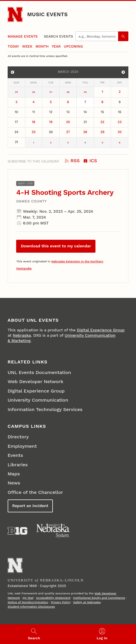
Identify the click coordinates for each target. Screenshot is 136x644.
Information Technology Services (45, 409)
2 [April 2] (51, 142)
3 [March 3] (16, 102)
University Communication (38, 400)
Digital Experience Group (101, 330)
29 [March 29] (103, 132)
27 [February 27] (51, 92)
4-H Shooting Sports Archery (65, 192)
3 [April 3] (68, 142)
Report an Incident (30, 506)
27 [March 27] (68, 132)
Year (56, 46)
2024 (74, 72)
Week (27, 46)
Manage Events (23, 36)
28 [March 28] (85, 132)
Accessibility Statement (53, 598)
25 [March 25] (34, 132)
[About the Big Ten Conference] (17, 531)
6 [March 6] (68, 102)
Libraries (18, 465)
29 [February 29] (85, 92)
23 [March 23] (120, 122)
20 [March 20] (68, 122)
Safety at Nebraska (87, 602)
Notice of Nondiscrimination (28, 602)
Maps (14, 474)
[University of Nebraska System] (53, 531)
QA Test (28, 598)
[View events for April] (123, 72)
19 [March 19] (51, 122)
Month (42, 46)
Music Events (48, 14)
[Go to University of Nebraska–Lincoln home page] (15, 15)
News (14, 483)
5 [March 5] (51, 102)
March (64, 72)
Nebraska (22, 335)
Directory (18, 437)
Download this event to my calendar (56, 246)
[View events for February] (13, 72)
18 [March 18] (34, 122)
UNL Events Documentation (39, 372)
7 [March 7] (85, 102)
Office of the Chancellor (35, 492)
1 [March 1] (102, 92)
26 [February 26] (33, 92)
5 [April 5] (102, 142)
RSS (72, 161)
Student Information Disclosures (31, 607)
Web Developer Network (36, 381)
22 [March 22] (102, 122)
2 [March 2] (120, 92)
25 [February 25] (16, 92)
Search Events (58, 36)
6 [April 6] (120, 142)
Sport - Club (26, 183)
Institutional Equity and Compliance (99, 598)
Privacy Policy (61, 602)
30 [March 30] (120, 132)
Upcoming (73, 46)
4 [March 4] (34, 102)
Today (13, 46)
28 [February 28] (68, 92)
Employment (22, 446)
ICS (90, 161)
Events (15, 455)
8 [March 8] (102, 102)
